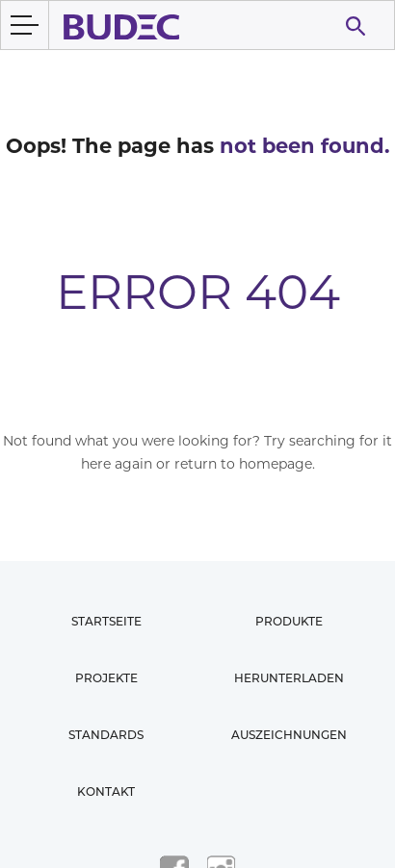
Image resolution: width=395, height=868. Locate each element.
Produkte (289, 621)
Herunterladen (289, 678)
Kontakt (106, 791)
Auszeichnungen (289, 735)
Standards (106, 735)
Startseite (106, 621)
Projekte (106, 678)
